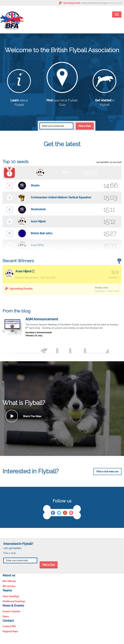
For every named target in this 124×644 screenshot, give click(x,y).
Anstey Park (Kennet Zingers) (95, 3)
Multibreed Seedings (14, 601)
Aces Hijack (38, 221)
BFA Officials (9, 581)
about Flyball (19, 100)
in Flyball (105, 100)
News (6, 616)
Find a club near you (107, 472)
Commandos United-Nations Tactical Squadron (61, 197)
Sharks (35, 185)
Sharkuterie (38, 209)
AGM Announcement (42, 319)
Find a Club (85, 126)
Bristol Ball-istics (42, 233)
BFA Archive (9, 586)
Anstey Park (102, 288)
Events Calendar (11, 611)
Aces (66, 172)
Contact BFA (9, 626)
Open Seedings (11, 596)
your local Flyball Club (62, 100)
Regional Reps (10, 631)
